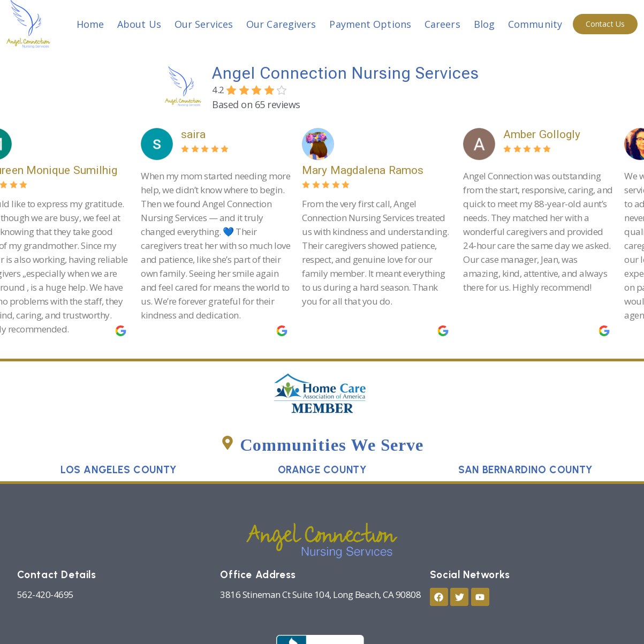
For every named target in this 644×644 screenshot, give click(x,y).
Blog (484, 24)
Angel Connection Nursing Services (346, 73)
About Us (139, 24)
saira (200, 135)
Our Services (204, 24)
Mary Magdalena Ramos (370, 171)
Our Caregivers (281, 24)
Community (535, 24)
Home (90, 24)
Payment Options (370, 24)
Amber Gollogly (549, 135)
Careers (442, 24)
